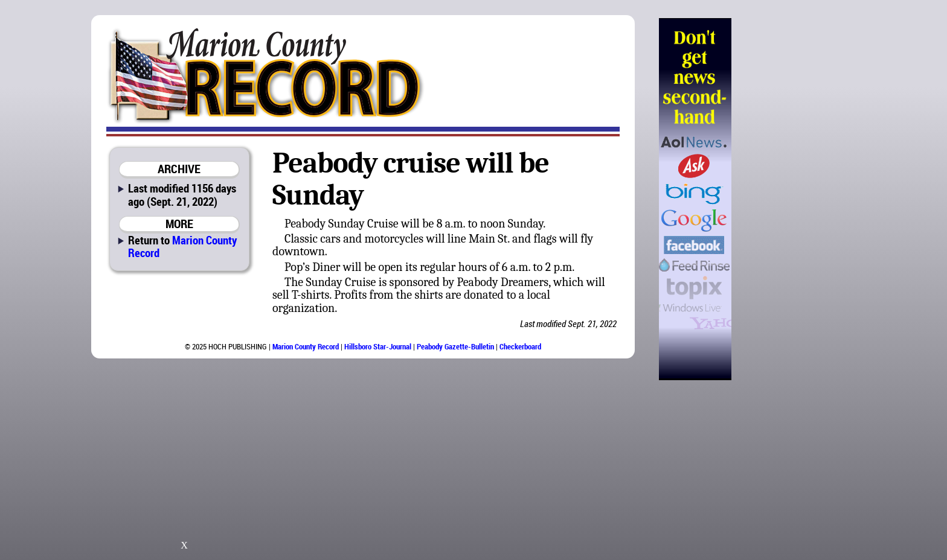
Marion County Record (182, 246)
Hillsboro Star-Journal (378, 346)
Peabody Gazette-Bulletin (455, 346)
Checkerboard (520, 346)
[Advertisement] (793, 199)
